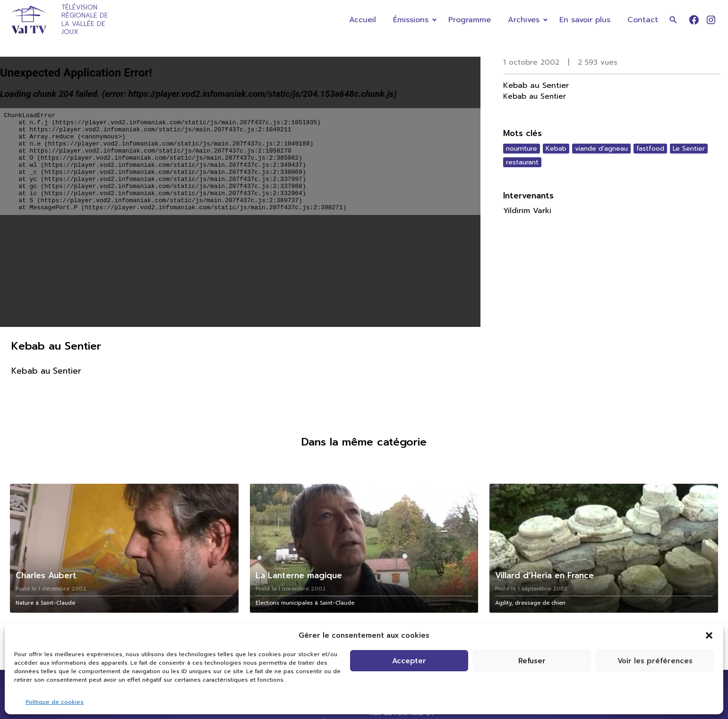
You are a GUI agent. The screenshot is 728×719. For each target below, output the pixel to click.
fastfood (650, 149)
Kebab (556, 149)
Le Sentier (689, 149)
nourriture (522, 149)
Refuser (532, 661)
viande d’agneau (601, 149)
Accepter (409, 661)
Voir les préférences (655, 661)
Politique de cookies (55, 702)
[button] (709, 635)
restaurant (522, 162)
